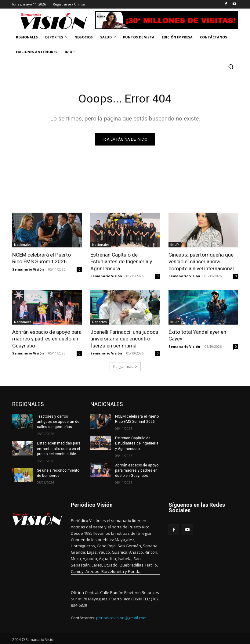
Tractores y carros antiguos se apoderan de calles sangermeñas (58, 421)
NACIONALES (107, 404)
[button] (231, 67)
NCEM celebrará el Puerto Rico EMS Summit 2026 (47, 258)
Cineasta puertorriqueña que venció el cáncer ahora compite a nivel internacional (201, 261)
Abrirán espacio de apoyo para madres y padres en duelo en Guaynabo (47, 338)
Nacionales (23, 245)
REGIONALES (28, 404)
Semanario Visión (28, 269)
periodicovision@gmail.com (121, 617)
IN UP (175, 245)
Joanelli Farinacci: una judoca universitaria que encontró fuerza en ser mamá (124, 338)
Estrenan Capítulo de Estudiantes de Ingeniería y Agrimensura (121, 261)
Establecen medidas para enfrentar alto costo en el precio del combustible (58, 448)
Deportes (100, 322)
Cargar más (125, 366)
